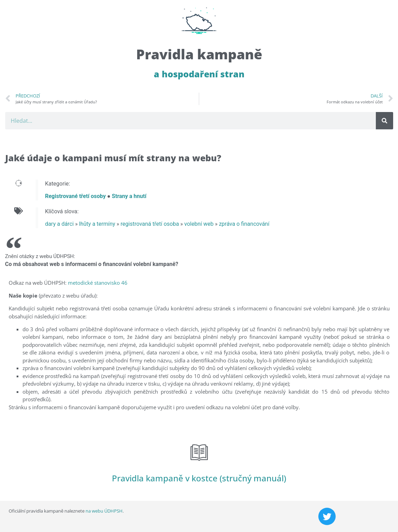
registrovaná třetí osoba (150, 224)
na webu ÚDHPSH (104, 511)
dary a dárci (59, 224)
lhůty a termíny (97, 224)
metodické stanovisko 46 (98, 283)
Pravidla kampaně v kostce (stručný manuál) (199, 478)
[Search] (384, 121)
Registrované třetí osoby (75, 196)
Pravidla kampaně (199, 54)
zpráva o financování (244, 224)
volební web (199, 224)
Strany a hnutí (129, 196)
